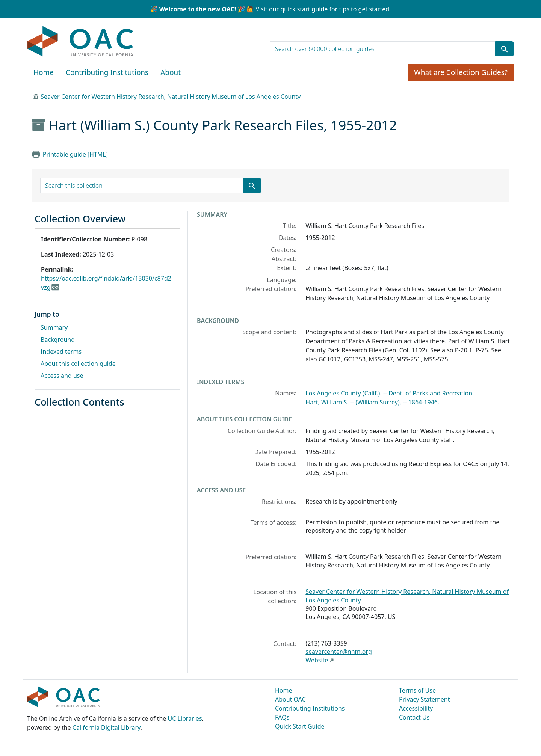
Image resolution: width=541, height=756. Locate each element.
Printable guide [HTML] (75, 154)
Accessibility (416, 708)
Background (58, 340)
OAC (81, 42)
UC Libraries (185, 718)
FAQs (282, 717)
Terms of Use (417, 690)
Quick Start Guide (300, 726)
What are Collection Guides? (461, 72)
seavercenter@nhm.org (339, 652)
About (171, 72)
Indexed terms (61, 352)
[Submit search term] (505, 49)
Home (44, 72)
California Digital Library (107, 727)
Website (317, 660)
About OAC (290, 699)
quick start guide (304, 9)
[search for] (383, 49)
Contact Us (414, 717)
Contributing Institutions (107, 72)
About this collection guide (78, 364)
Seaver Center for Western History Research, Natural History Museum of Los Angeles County (171, 97)
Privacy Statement (425, 699)
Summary (54, 327)
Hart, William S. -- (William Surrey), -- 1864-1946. (372, 402)
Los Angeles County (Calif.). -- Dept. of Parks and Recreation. (390, 393)
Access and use (62, 376)
